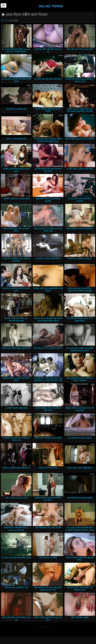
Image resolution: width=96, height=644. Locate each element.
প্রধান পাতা (5, 21)
